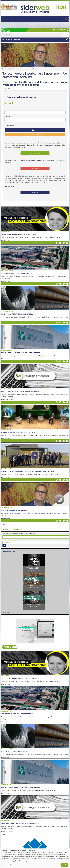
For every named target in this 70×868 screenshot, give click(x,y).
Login (35, 130)
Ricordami (10, 126)
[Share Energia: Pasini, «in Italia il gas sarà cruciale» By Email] (57, 441)
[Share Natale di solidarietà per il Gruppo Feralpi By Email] (57, 284)
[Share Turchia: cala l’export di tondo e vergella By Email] (57, 323)
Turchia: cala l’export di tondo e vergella (17, 314)
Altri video (5, 613)
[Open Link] (9, 7)
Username (9, 109)
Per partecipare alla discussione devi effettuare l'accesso (19, 534)
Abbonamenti (35, 169)
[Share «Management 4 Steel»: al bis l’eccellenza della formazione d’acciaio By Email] (57, 480)
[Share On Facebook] (67, 243)
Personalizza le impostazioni (11, 865)
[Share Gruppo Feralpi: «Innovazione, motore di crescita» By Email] (57, 243)
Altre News (6, 524)
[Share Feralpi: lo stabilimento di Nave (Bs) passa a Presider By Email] (57, 361)
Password (8, 117)
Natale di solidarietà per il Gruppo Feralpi (17, 273)
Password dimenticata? (35, 134)
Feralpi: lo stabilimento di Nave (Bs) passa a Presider (21, 353)
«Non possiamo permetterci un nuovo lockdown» (20, 392)
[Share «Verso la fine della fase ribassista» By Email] (57, 521)
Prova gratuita (35, 153)
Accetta (64, 865)
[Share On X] (64, 243)
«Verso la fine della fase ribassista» (15, 510)
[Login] (4, 546)
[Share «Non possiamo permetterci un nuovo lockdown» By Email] (57, 402)
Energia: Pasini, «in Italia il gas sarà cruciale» (18, 433)
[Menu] (66, 19)
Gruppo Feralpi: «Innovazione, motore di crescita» (20, 234)
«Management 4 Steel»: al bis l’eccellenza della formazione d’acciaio (27, 471)
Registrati (35, 192)
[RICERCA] (66, 35)
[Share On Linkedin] (60, 243)
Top (10, 69)
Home (4, 69)
